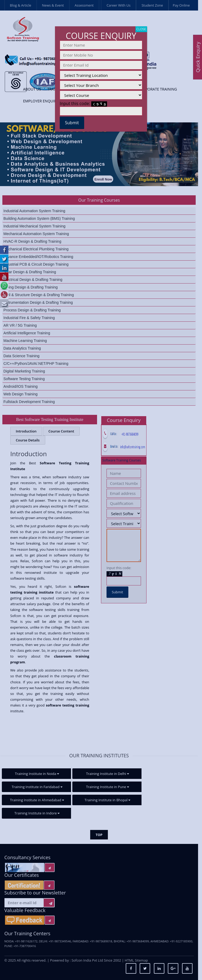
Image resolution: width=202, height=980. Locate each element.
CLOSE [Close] (141, 29)
